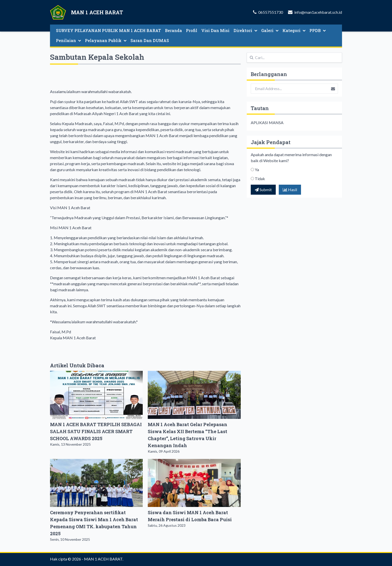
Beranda (173, 30)
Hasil (290, 190)
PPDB (318, 30)
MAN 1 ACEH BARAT (103, 559)
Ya (257, 170)
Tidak (260, 179)
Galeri (270, 30)
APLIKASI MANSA (267, 122)
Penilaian (68, 40)
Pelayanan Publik (106, 40)
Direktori (245, 30)
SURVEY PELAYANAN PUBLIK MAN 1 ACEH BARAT (108, 30)
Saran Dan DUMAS (150, 40)
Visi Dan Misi (215, 30)
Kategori (294, 30)
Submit (263, 190)
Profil (192, 30)
